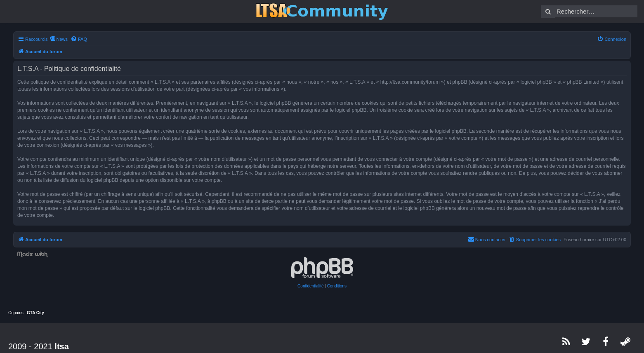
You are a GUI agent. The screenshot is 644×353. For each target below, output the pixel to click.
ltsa (61, 346)
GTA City (35, 313)
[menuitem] (79, 39)
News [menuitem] (62, 39)
